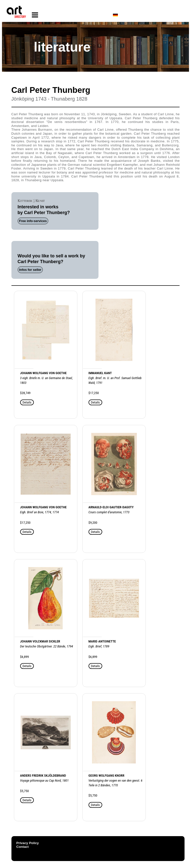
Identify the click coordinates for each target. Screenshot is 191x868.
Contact (23, 847)
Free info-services (33, 221)
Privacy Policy (28, 843)
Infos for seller (30, 270)
